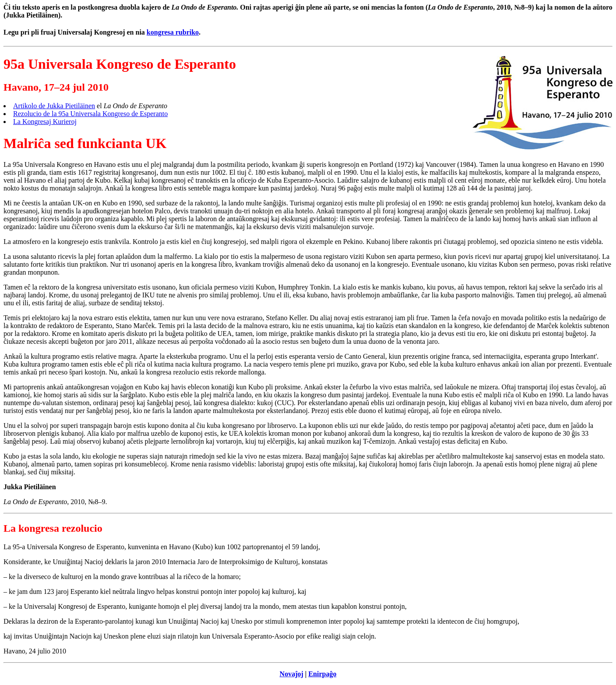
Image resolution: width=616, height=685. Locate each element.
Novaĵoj (292, 674)
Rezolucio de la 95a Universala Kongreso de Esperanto (90, 114)
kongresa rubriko (173, 32)
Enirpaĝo (322, 674)
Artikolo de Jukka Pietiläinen (54, 106)
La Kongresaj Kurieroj (45, 122)
